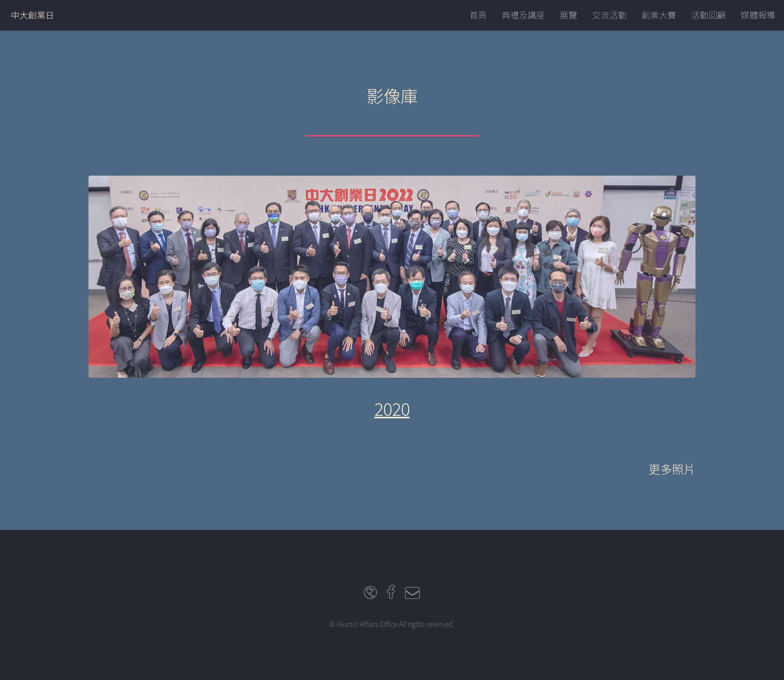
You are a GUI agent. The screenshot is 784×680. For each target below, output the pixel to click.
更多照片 (672, 469)
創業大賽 (659, 15)
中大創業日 (33, 15)
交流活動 (609, 15)
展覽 (569, 15)
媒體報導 (758, 15)
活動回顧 (708, 15)
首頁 (478, 15)
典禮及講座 (523, 15)
